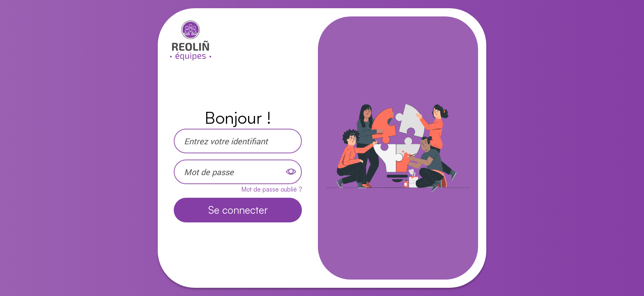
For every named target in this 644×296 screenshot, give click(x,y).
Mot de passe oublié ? (272, 189)
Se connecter (238, 210)
